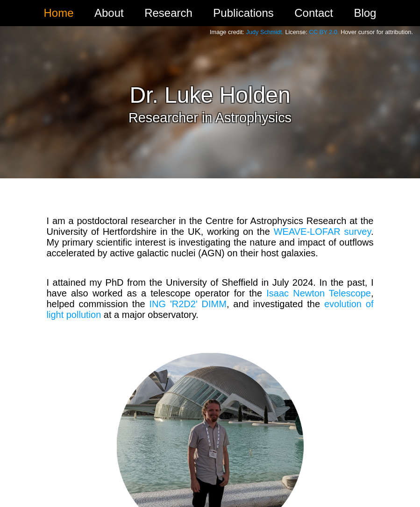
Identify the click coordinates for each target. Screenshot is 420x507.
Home (59, 13)
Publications (243, 13)
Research (168, 13)
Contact (314, 13)
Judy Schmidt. (264, 32)
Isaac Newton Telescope (319, 293)
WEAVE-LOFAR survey (322, 232)
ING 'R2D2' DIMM (188, 304)
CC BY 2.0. (324, 32)
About (109, 13)
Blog (365, 13)
